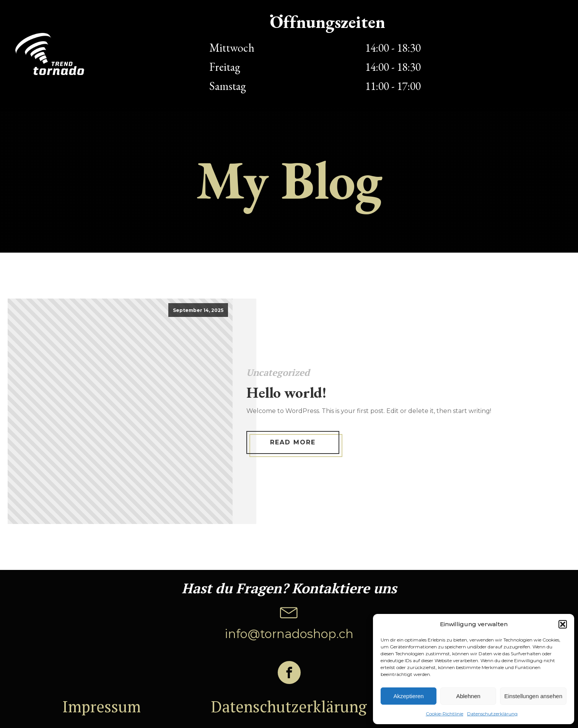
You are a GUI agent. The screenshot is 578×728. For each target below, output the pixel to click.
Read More (293, 442)
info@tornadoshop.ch (289, 634)
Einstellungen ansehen (533, 696)
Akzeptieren (408, 696)
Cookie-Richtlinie (444, 714)
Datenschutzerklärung (492, 714)
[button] (563, 624)
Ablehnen (468, 696)
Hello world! (286, 392)
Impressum (102, 706)
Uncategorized (278, 372)
